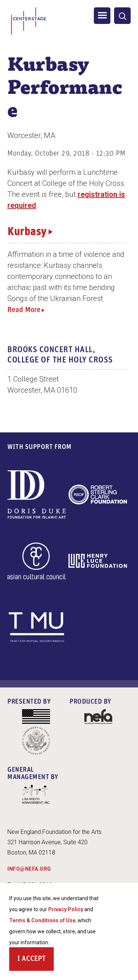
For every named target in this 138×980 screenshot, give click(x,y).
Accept (34, 960)
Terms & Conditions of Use (42, 922)
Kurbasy (27, 232)
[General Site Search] (122, 16)
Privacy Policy (66, 911)
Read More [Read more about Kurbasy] (24, 310)
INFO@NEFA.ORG (29, 869)
